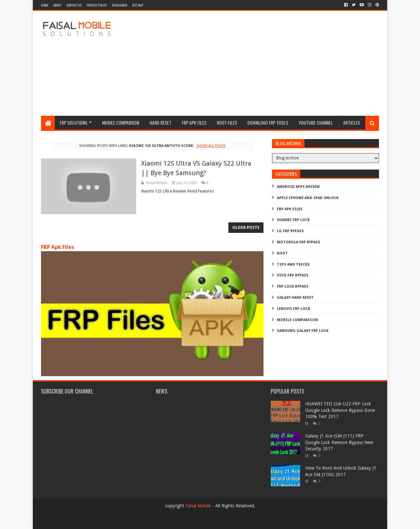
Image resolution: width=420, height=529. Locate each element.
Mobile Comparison (121, 122)
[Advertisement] (260, 63)
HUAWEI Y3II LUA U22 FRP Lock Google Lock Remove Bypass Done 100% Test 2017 (340, 410)
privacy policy (97, 5)
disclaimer (119, 5)
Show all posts (211, 146)
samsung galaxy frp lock (303, 331)
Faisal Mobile (198, 506)
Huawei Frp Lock (293, 220)
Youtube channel (316, 122)
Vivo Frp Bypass (293, 275)
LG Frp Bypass (290, 231)
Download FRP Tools (268, 122)
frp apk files (194, 122)
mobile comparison (297, 320)
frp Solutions (73, 122)
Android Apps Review (298, 187)
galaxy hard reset (295, 298)
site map (138, 5)
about (57, 5)
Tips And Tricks (293, 264)
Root (282, 253)
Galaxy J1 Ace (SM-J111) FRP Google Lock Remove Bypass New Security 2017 (339, 442)
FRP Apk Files (58, 247)
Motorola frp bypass (299, 242)
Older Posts (246, 228)
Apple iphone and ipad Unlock (308, 198)
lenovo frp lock (294, 309)
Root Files (227, 122)
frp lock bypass (293, 286)
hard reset (160, 122)
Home (45, 5)
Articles (352, 122)
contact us (74, 5)
